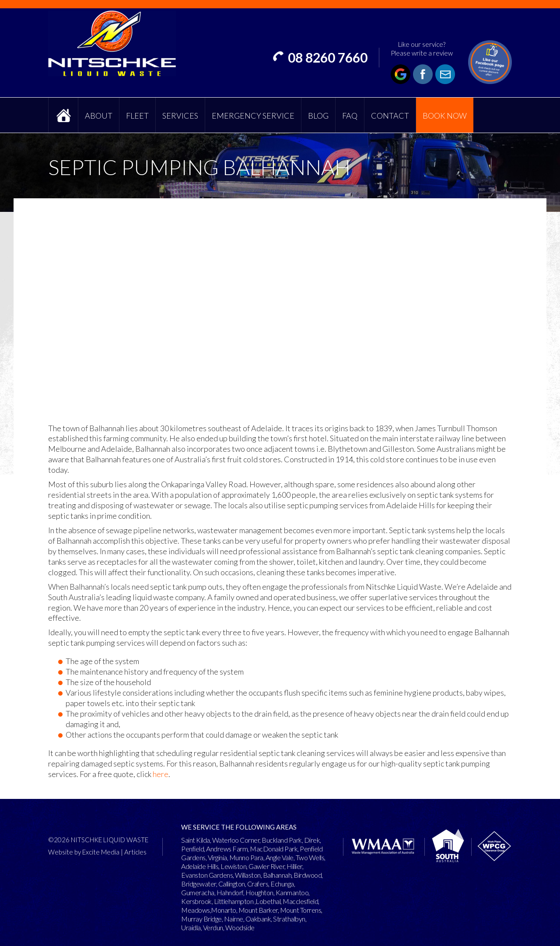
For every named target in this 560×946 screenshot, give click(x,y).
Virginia (217, 857)
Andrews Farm (227, 849)
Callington (232, 884)
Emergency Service (253, 116)
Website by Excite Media (84, 852)
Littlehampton (234, 901)
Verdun (213, 927)
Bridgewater (199, 884)
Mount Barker (258, 910)
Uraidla (191, 927)
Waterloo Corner (236, 840)
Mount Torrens (301, 910)
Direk (312, 840)
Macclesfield (300, 901)
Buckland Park (282, 840)
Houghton (259, 892)
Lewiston (233, 866)
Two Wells (310, 857)
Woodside (240, 927)
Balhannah (277, 875)
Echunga (282, 884)
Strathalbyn (289, 919)
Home (63, 115)
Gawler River (266, 866)
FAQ (350, 116)
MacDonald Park (274, 849)
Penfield (192, 849)
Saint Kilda (196, 840)
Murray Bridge (201, 919)
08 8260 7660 (328, 57)
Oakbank (258, 919)
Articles (135, 852)
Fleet (137, 116)
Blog (318, 116)
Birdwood (308, 875)
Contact (390, 116)
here (161, 774)
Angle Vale (280, 857)
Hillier (294, 866)
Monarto (224, 910)
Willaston (248, 875)
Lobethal (268, 901)
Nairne (234, 919)
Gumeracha (198, 892)
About (99, 116)
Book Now (445, 116)
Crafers (258, 884)
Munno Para (246, 857)
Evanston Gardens (207, 875)
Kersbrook (196, 901)
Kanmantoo (292, 892)
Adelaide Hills (200, 866)
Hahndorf (230, 892)
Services (180, 116)
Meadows (196, 910)
